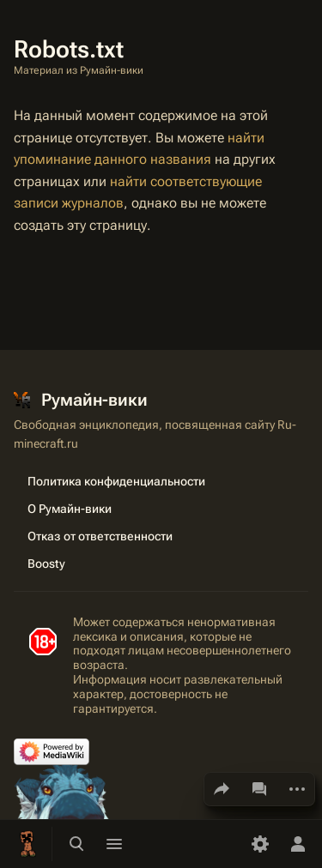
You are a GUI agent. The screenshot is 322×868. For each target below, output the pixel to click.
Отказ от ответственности (100, 536)
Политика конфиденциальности (116, 481)
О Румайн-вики (70, 509)
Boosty (46, 564)
